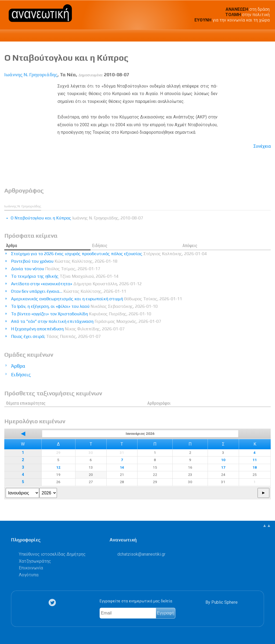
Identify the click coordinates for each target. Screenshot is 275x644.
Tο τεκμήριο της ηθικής (65, 276)
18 (255, 467)
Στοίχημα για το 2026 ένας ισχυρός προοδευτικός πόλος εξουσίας (109, 254)
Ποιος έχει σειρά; (56, 336)
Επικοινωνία (31, 568)
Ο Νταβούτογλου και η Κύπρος (66, 58)
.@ (141, 554)
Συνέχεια (262, 146)
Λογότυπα (29, 575)
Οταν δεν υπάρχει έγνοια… (69, 291)
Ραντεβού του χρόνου (64, 261)
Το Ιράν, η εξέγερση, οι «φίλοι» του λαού (84, 306)
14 (122, 467)
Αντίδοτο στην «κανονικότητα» (76, 284)
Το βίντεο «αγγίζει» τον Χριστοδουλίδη (81, 314)
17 (223, 467)
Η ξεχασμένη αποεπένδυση (68, 329)
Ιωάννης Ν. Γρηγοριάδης (31, 75)
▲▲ (267, 525)
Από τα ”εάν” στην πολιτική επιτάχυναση (86, 321)
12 (58, 467)
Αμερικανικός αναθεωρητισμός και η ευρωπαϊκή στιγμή (97, 299)
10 (223, 460)
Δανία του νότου (56, 269)
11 (255, 460)
